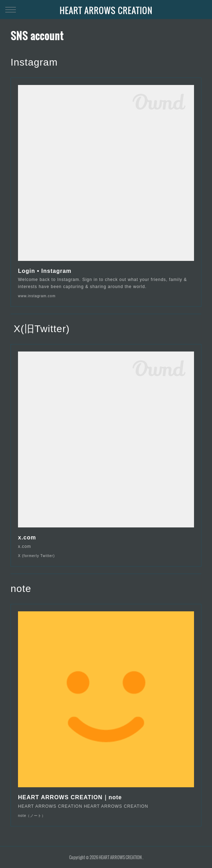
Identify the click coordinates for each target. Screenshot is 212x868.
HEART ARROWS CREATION (106, 10)
